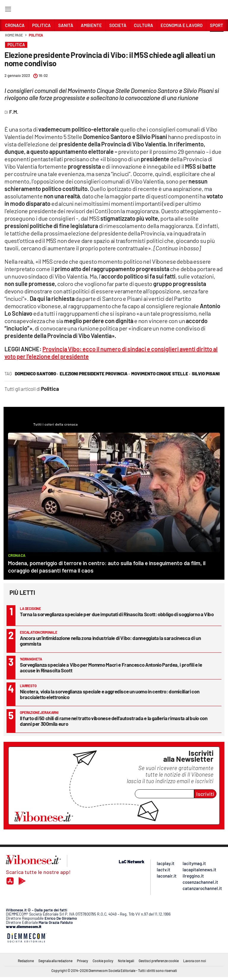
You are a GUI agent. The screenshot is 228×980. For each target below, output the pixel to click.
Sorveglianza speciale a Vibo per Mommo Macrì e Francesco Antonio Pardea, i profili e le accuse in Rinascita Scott (111, 667)
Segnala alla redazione (55, 961)
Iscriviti (205, 794)
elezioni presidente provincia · (95, 374)
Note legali (126, 961)
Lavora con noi (195, 961)
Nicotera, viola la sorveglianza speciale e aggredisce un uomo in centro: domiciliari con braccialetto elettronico (110, 694)
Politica (36, 35)
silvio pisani (206, 374)
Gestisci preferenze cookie (159, 961)
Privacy (83, 961)
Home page (14, 35)
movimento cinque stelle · (161, 374)
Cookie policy (103, 961)
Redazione (26, 961)
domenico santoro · (37, 374)
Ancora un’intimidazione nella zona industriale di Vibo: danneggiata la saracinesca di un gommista (110, 641)
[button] (217, 38)
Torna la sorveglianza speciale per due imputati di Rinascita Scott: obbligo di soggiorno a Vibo (117, 614)
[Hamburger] (8, 10)
